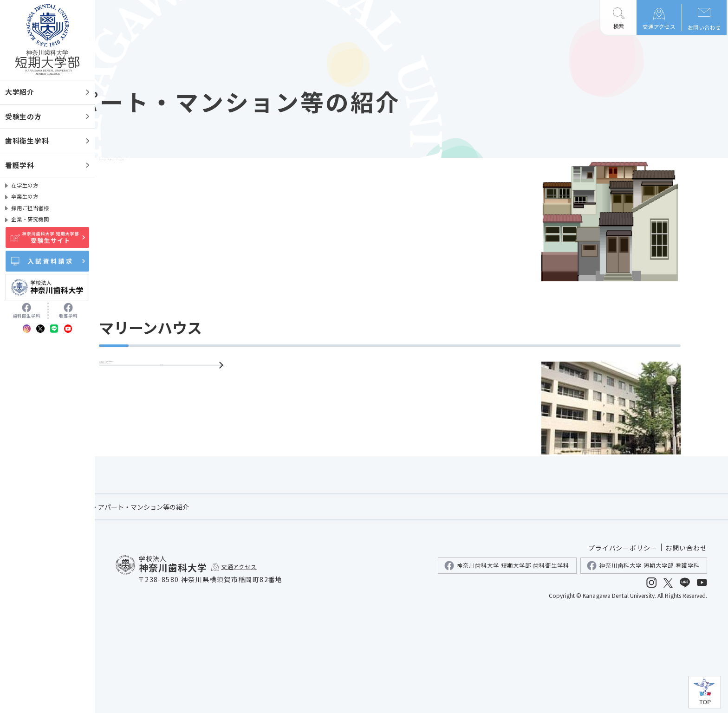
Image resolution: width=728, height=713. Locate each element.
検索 (618, 26)
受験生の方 (23, 116)
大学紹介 (20, 92)
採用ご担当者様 (30, 208)
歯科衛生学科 (27, 140)
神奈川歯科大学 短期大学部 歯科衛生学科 (507, 662)
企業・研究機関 (30, 219)
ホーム (127, 603)
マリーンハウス (237, 487)
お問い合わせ (704, 27)
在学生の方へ (166, 603)
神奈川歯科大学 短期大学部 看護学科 (643, 662)
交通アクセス (659, 26)
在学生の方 (25, 185)
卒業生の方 (25, 196)
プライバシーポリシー (623, 644)
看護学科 (20, 165)
